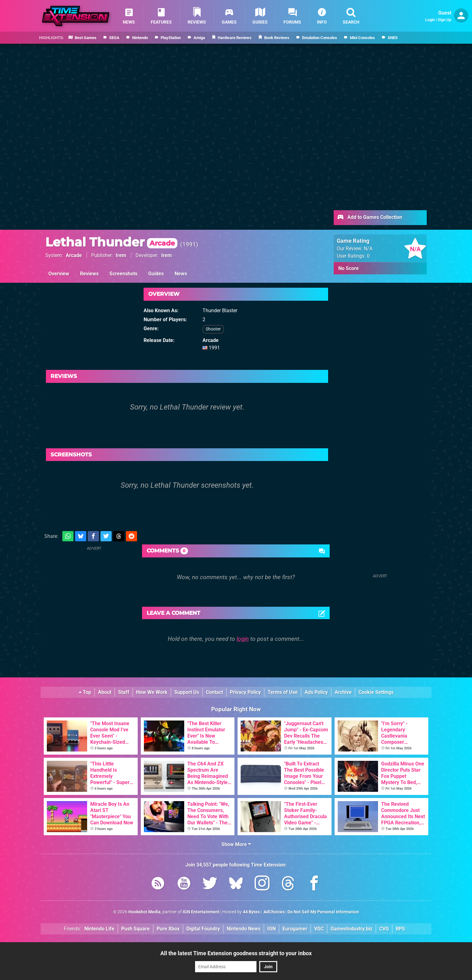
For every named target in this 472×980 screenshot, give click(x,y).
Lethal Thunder (111, 242)
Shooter (213, 329)
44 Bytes (251, 912)
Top (85, 692)
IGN (272, 929)
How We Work (152, 692)
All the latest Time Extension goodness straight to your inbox (236, 953)
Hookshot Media (145, 912)
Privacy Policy (245, 692)
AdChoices (274, 912)
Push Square (136, 929)
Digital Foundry (203, 929)
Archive (343, 692)
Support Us (187, 692)
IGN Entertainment (201, 912)
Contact (214, 692)
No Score (349, 268)
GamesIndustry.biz (352, 929)
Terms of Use (283, 692)
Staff (124, 692)
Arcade (74, 255)
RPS (400, 929)
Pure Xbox (168, 929)
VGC (319, 929)
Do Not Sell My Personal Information (323, 912)
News (181, 274)
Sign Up (444, 20)
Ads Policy (316, 692)
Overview (59, 274)
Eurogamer (295, 929)
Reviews (89, 274)
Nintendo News (244, 929)
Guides (156, 274)
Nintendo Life (99, 929)
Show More (236, 844)
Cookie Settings (376, 692)
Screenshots (123, 274)
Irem (121, 255)
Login (430, 20)
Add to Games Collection (370, 218)
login (243, 639)
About (105, 692)
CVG (384, 929)
